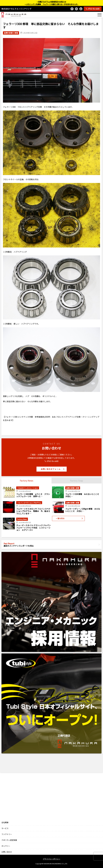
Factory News (27, 481)
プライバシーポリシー (51, 859)
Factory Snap (77, 481)
